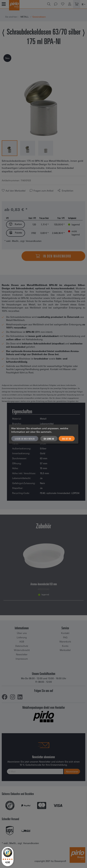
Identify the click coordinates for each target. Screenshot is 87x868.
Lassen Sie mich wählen (25, 439)
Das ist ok (67, 439)
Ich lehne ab (49, 439)
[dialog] (44, 434)
